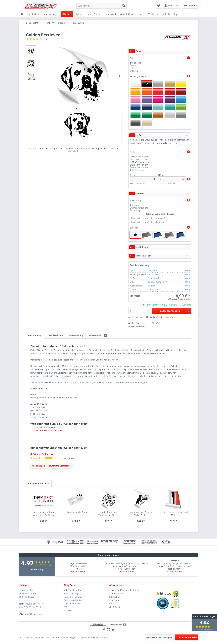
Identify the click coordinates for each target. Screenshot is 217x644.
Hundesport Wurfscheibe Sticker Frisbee (141, 514)
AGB (111, 604)
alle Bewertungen (37, 569)
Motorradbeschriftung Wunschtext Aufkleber (44, 514)
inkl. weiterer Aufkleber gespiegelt (148, 218)
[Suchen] (124, 6)
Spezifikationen (55, 335)
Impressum (114, 600)
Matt (134, 65)
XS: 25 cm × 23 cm (141, 157)
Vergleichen (136, 317)
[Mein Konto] (172, 6)
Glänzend (137, 63)
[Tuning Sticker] (94, 14)
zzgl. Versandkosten (182, 299)
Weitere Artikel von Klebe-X (48, 430)
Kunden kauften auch (39, 483)
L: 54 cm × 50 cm (140, 165)
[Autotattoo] (33, 14)
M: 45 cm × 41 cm (140, 162)
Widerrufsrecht (116, 593)
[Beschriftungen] (51, 14)
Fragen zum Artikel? (44, 428)
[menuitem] (102, 6)
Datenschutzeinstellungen (159, 637)
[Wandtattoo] (126, 14)
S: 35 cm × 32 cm (140, 159)
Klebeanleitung (76, 335)
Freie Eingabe (139, 170)
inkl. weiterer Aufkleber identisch (148, 222)
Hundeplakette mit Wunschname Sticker (109, 514)
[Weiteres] (153, 14)
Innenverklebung (140, 208)
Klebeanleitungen (72, 604)
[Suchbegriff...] (102, 6)
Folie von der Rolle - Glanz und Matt (173, 514)
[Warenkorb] (190, 6)
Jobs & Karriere (116, 607)
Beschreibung (35, 335)
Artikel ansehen (79, 571)
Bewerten (167, 317)
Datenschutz (115, 597)
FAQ (66, 607)
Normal (136, 205)
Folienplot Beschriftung (76, 512)
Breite (143, 178)
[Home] (22, 14)
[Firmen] (141, 14)
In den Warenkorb (174, 311)
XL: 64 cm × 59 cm (141, 167)
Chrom (135, 71)
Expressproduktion (73, 600)
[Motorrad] (111, 14)
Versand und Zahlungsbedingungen (126, 590)
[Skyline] (79, 14)
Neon (135, 68)
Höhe (172, 178)
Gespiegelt (137, 211)
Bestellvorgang (71, 593)
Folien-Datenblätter (73, 597)
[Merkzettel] (159, 6)
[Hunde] (67, 14)
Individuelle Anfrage (73, 590)
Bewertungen (98, 335)
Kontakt (67, 610)
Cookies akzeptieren (187, 637)
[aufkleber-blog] (170, 14)
